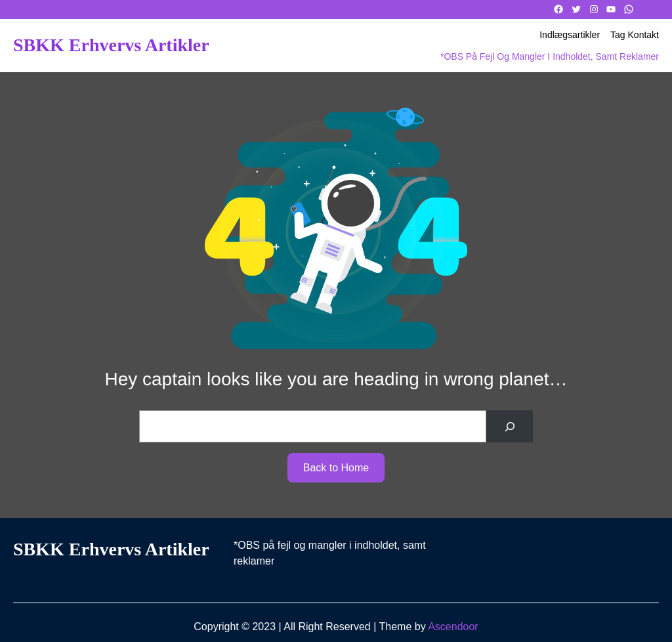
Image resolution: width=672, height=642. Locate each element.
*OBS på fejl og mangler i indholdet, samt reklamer (550, 56)
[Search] (510, 426)
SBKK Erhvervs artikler (111, 45)
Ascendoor (453, 627)
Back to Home (336, 468)
